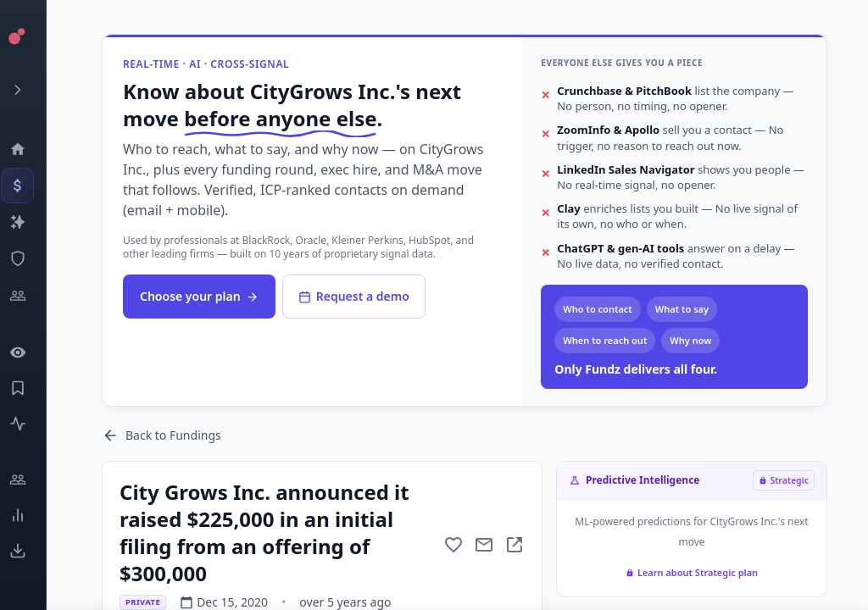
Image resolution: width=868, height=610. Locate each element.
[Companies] (30, 222)
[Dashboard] (30, 149)
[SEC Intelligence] (30, 258)
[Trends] (30, 515)
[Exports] (30, 551)
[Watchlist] (30, 352)
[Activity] (30, 424)
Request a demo (354, 296)
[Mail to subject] (484, 545)
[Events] (30, 186)
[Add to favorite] (453, 545)
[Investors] (30, 296)
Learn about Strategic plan (692, 572)
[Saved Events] (30, 388)
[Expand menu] (30, 90)
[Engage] (30, 480)
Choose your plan (199, 296)
